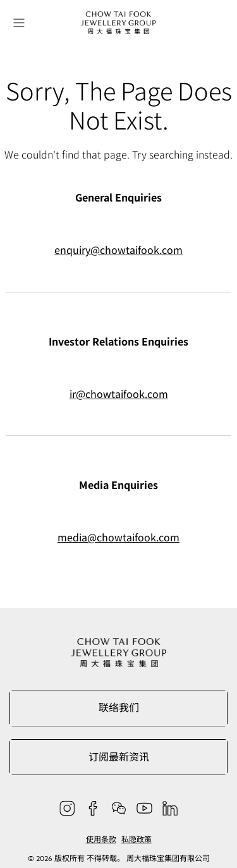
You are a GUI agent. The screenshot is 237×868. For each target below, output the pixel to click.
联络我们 (119, 708)
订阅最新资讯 (119, 757)
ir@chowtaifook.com (119, 394)
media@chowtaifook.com (118, 537)
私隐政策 (137, 840)
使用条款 (101, 840)
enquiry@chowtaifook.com (118, 250)
